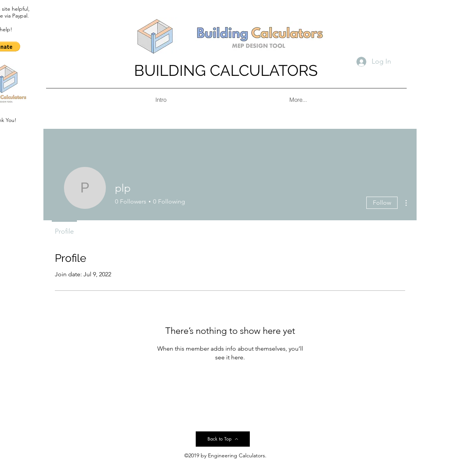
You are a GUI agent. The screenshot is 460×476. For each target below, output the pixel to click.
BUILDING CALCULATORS (226, 70)
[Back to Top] (223, 439)
